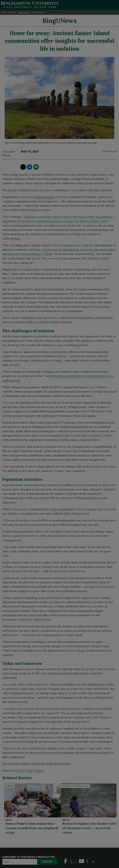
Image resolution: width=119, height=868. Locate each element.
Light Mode (24, 12)
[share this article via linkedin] (30, 167)
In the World (25, 771)
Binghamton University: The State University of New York (30, 5)
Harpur (39, 771)
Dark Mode (38, 12)
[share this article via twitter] (23, 167)
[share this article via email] (36, 167)
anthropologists (45, 197)
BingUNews (60, 21)
